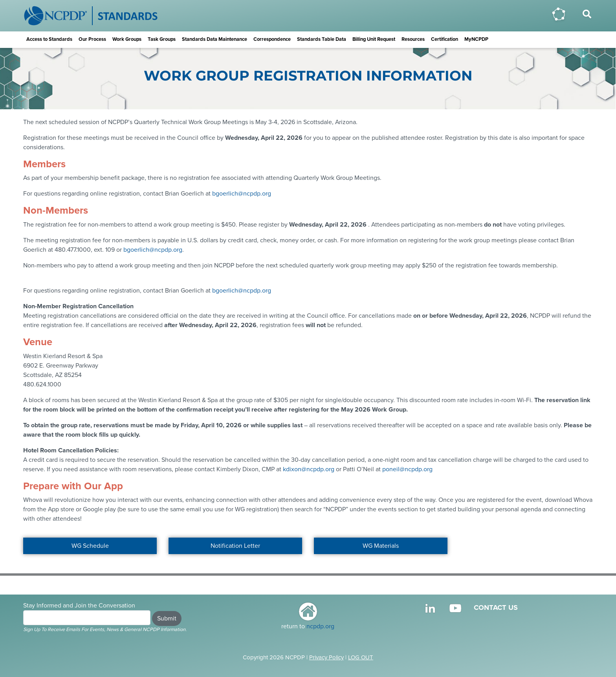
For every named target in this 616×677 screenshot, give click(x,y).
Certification (445, 39)
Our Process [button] (92, 39)
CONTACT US (496, 607)
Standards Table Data (322, 39)
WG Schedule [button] (90, 546)
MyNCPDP (476, 39)
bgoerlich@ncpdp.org (242, 194)
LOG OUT (361, 657)
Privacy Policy (326, 657)
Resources (413, 39)
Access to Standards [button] (49, 39)
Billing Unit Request (374, 39)
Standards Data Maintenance (214, 39)
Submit (167, 618)
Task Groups (162, 39)
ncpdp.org (320, 626)
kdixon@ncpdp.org (309, 469)
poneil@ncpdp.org (407, 469)
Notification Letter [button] (235, 546)
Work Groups (127, 39)
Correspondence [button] (272, 39)
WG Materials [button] (381, 546)
